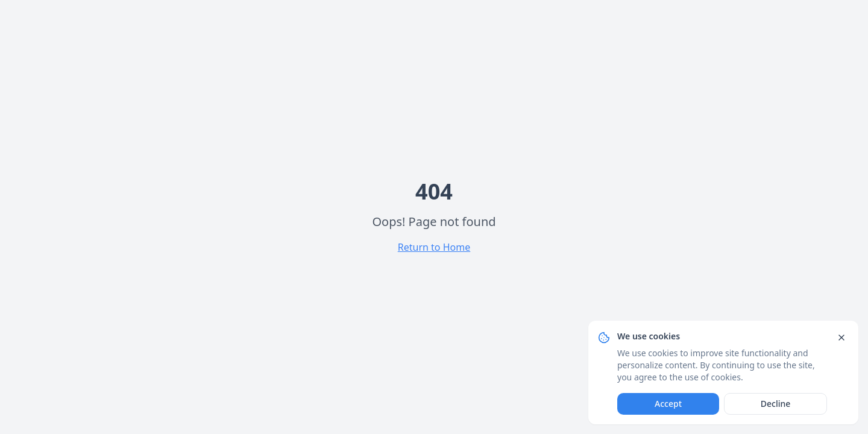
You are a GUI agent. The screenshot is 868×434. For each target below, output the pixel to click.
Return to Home (434, 247)
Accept (668, 404)
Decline (776, 404)
